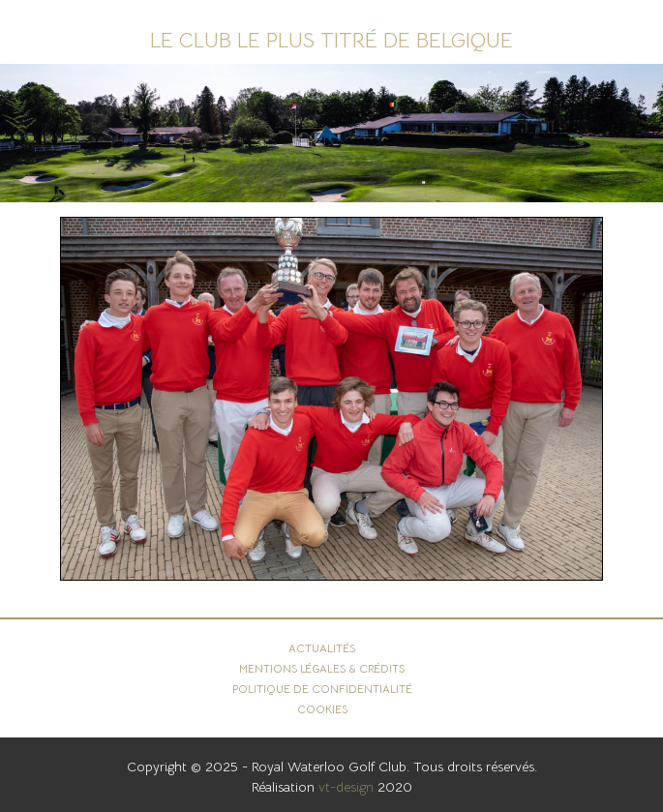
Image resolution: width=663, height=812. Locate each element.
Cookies (322, 709)
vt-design (346, 787)
